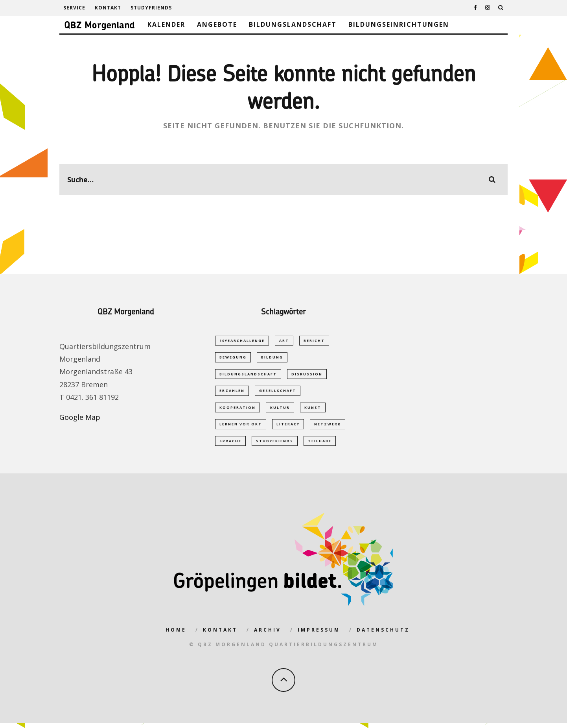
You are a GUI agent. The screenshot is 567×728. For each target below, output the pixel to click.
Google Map (80, 417)
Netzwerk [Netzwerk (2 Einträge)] (328, 428)
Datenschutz (383, 635)
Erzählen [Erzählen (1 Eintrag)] (232, 393)
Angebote (217, 24)
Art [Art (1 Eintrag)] (284, 341)
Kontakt (108, 8)
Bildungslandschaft (293, 24)
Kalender (166, 24)
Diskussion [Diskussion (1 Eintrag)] (307, 375)
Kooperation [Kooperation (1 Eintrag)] (237, 410)
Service (74, 8)
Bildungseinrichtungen (399, 24)
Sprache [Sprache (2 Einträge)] (230, 445)
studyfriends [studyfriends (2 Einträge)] (275, 445)
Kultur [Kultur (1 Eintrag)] (280, 410)
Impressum (319, 635)
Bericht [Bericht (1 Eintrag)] (314, 341)
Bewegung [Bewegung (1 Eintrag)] (233, 358)
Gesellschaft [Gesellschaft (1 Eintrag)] (278, 393)
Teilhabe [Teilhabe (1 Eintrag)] (320, 445)
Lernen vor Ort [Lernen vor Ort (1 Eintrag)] (241, 428)
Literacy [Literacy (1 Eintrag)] (288, 428)
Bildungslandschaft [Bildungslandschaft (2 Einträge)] (248, 375)
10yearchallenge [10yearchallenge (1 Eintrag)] (242, 341)
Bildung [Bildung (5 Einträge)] (272, 358)
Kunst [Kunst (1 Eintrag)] (313, 410)
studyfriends (151, 8)
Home (176, 635)
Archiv (268, 635)
